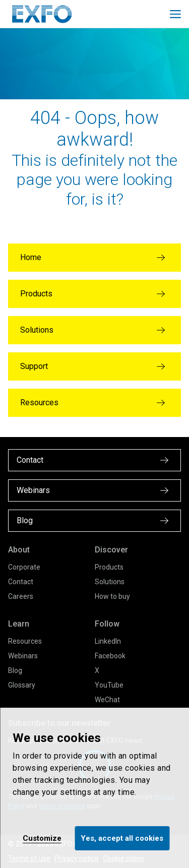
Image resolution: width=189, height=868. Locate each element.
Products (109, 567)
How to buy (112, 596)
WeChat (107, 700)
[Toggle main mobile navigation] (175, 14)
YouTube (109, 685)
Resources (25, 641)
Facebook (110, 656)
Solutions (110, 582)
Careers (21, 596)
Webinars (23, 656)
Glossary (22, 685)
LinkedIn (108, 641)
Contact (21, 582)
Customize (42, 838)
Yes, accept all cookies (122, 838)
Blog (15, 670)
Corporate (24, 567)
